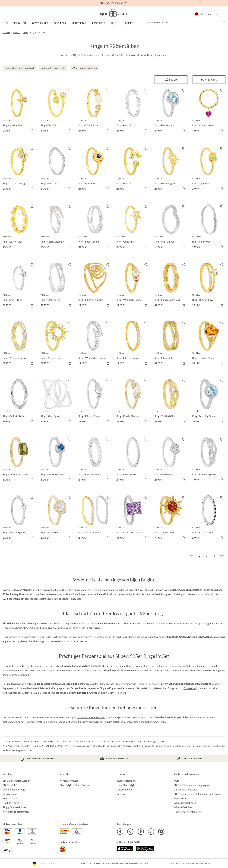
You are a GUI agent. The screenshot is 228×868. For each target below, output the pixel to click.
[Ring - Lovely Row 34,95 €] (19, 227)
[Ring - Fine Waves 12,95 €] (209, 227)
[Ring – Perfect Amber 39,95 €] (209, 344)
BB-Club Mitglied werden (16, 781)
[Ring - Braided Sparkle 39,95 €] (209, 460)
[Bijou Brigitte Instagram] (130, 832)
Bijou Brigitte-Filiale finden (74, 785)
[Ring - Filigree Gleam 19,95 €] (133, 344)
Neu (5, 23)
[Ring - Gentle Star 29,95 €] (133, 227)
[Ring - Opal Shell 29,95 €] (209, 169)
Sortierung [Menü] (209, 80)
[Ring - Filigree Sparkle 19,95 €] (19, 518)
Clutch (26, 693)
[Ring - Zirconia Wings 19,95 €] (19, 169)
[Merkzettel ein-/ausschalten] (32, 90)
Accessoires (40, 23)
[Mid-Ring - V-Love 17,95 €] (171, 227)
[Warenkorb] (224, 14)
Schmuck (20, 23)
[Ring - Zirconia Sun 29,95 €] (57, 344)
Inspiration (130, 23)
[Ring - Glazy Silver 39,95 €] (57, 285)
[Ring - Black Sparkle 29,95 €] (209, 518)
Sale (113, 23)
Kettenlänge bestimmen (16, 812)
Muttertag (79, 23)
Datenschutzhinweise (185, 789)
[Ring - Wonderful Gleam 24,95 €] (95, 344)
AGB (176, 781)
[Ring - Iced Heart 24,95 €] (171, 460)
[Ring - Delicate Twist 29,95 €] (19, 402)
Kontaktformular (69, 781)
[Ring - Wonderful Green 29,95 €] (19, 460)
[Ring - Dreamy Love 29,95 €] (209, 285)
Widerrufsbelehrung (185, 803)
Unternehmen (124, 789)
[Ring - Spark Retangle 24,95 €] (57, 227)
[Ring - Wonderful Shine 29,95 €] (133, 285)
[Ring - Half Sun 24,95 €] (133, 169)
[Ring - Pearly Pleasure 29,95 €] (133, 402)
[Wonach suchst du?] (186, 22)
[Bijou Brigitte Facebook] (141, 832)
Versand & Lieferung (14, 789)
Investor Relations (127, 781)
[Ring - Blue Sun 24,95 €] (95, 169)
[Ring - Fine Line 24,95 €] (57, 169)
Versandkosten (122, 863)
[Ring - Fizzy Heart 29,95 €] (57, 518)
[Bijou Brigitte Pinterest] (151, 832)
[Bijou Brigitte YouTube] (161, 832)
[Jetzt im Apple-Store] (125, 848)
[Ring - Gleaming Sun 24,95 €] (171, 169)
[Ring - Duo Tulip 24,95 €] (57, 111)
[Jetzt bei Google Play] (145, 848)
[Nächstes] (222, 556)
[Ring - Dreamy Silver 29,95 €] (95, 460)
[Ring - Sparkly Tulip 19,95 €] (19, 111)
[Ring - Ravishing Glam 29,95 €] (57, 460)
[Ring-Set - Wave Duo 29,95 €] (95, 518)
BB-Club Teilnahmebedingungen (191, 785)
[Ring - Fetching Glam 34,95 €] (209, 402)
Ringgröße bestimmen (15, 807)
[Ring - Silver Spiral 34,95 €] (57, 402)
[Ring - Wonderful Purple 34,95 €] (133, 518)
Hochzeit (99, 23)
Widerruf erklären (183, 807)
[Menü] (171, 80)
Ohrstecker (190, 688)
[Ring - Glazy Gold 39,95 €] (171, 344)
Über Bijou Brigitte (127, 785)
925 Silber (60, 23)
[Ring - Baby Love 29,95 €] (171, 111)
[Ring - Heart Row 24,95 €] (133, 111)
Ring (40, 637)
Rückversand (10, 794)
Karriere (121, 794)
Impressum (180, 798)
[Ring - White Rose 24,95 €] (95, 111)
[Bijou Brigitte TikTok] (120, 832)
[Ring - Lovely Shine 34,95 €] (95, 227)
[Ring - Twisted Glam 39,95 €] (171, 402)
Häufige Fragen (11, 803)
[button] (209, 14)
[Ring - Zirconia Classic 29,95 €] (19, 344)
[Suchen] (224, 23)
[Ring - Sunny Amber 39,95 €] (171, 518)
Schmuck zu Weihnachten (91, 717)
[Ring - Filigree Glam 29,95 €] (95, 402)
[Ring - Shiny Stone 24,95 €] (19, 285)
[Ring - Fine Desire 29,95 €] (133, 460)
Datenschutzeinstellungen (188, 812)
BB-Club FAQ (10, 785)
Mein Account (10, 798)
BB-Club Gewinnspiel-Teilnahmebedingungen (198, 794)
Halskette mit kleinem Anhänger (82, 722)
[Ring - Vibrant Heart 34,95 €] (209, 111)
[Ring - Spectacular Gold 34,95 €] (171, 285)
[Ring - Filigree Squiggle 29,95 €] (95, 285)
